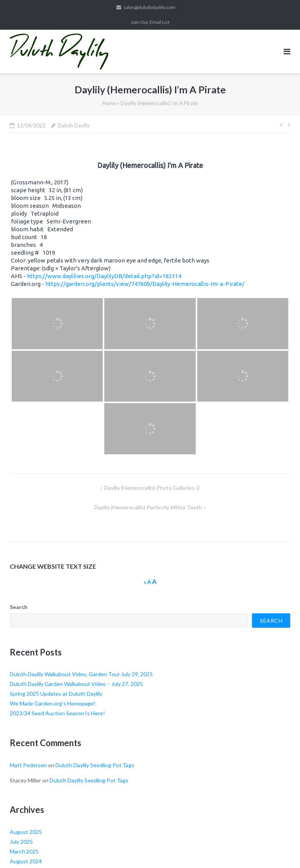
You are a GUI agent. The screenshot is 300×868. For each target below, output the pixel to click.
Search (19, 607)
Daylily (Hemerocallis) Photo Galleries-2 (152, 488)
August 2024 (26, 861)
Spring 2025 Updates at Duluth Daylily (56, 694)
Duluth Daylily (74, 125)
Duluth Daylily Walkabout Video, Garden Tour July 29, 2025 (81, 674)
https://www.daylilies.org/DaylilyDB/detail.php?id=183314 (104, 276)
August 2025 (26, 832)
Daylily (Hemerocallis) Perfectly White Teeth (148, 507)
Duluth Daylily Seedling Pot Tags (95, 765)
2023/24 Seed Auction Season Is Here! (57, 713)
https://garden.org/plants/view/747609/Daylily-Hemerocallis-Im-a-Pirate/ (145, 284)
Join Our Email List (150, 22)
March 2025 (24, 851)
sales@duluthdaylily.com (149, 7)
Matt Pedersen (28, 765)
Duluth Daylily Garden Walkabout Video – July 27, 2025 (76, 684)
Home (109, 103)
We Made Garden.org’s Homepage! (53, 703)
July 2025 (21, 842)
